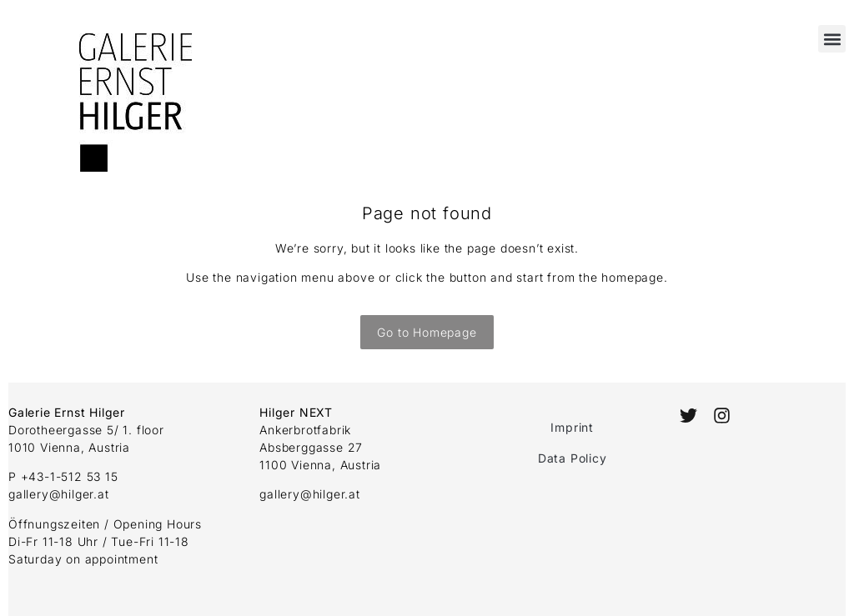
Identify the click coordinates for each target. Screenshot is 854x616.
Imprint (572, 427)
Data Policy (573, 458)
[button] (832, 39)
